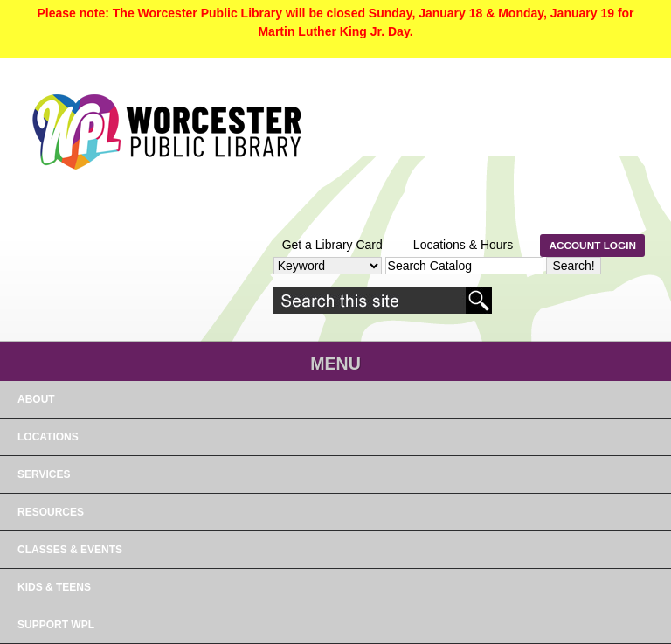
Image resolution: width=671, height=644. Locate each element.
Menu (335, 364)
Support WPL (56, 625)
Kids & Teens (54, 587)
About (36, 399)
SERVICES (44, 474)
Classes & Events (70, 550)
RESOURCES (51, 512)
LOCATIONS (48, 437)
